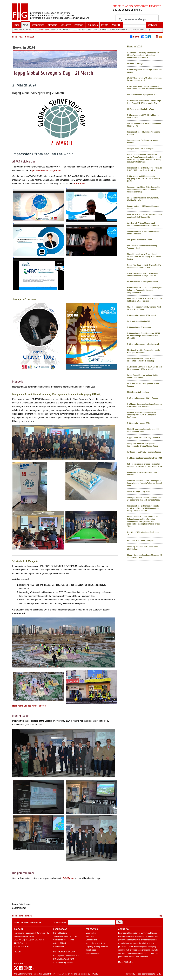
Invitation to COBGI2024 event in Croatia (144, 452)
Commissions (91, 940)
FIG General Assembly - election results (144, 344)
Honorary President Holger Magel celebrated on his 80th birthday (141, 360)
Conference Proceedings (64, 940)
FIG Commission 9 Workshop (139, 327)
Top (161, 916)
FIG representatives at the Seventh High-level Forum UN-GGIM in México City (144, 102)
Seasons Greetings (135, 64)
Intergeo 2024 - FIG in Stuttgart (140, 149)
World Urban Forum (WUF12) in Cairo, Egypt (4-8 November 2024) (145, 79)
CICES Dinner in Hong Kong (138, 392)
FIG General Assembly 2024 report (142, 315)
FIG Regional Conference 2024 (66, 956)
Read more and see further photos (29, 706)
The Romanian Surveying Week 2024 (142, 95)
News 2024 (29, 37)
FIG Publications (60, 933)
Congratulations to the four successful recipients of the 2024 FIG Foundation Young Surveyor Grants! (143, 508)
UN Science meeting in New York (140, 109)
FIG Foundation (92, 953)
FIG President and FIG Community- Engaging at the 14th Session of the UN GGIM (143, 179)
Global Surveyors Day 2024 (139, 491)
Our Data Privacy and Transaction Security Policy (35, 974)
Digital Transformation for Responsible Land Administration (143, 430)
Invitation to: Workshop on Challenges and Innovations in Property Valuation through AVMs (145, 483)
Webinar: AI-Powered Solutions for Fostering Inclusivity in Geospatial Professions (142, 415)
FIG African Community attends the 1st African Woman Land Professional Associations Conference (143, 55)
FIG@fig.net (68, 878)
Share (134, 37)
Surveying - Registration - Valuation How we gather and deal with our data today (144, 499)
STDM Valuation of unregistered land (142, 282)
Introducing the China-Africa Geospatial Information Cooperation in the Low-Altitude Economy (144, 189)
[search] (137, 20)
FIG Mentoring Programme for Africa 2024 (144, 458)
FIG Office (18, 952)
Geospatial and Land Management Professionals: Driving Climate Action (143, 445)
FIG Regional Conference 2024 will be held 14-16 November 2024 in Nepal (145, 368)
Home (15, 37)
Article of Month (60, 943)
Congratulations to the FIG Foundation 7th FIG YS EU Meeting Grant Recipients (144, 169)
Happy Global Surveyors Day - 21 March (144, 438)
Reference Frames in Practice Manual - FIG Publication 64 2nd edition (145, 300)
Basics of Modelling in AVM (139, 321)
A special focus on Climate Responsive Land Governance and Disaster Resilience (144, 88)
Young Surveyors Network (97, 943)
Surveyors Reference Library (65, 936)
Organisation (91, 933)
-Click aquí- (79, 184)
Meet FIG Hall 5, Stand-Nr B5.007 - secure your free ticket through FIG (145, 216)
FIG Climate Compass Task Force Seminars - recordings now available (145, 405)
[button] (119, 922)
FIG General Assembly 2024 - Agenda (143, 398)
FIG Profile (128, 962)
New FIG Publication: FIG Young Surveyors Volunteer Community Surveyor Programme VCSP (144, 290)
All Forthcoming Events (63, 963)
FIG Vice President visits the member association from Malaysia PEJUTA (143, 274)
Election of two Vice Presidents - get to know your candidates (144, 351)
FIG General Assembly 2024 (139, 423)
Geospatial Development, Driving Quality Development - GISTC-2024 (144, 266)
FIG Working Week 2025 (64, 959)
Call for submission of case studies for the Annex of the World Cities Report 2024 (145, 465)
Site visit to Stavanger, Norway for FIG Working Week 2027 (143, 199)
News (21, 37)
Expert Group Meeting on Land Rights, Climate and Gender (143, 376)
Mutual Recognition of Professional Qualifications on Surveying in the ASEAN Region (144, 257)
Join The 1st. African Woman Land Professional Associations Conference (143, 224)
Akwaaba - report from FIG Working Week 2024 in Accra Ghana (144, 308)
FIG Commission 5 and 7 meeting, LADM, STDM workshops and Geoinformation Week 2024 (144, 336)
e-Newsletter (59, 947)
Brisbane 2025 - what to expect (140, 541)
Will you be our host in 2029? (139, 240)
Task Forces (91, 950)
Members (90, 936)
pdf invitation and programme (46, 171)
